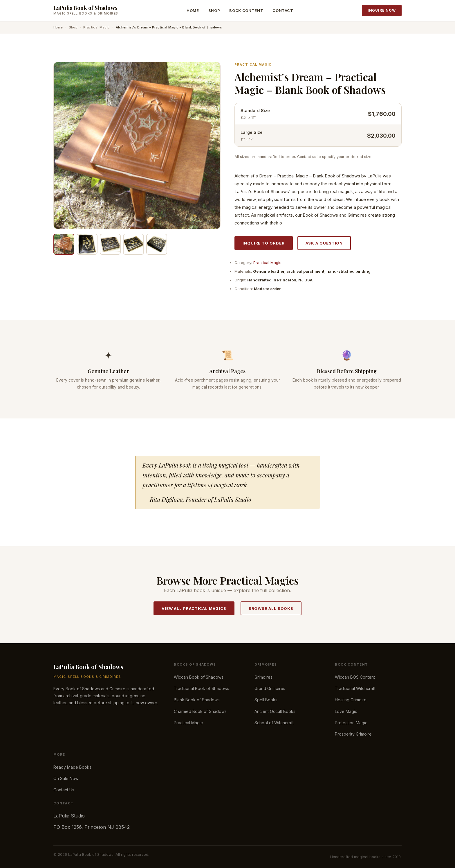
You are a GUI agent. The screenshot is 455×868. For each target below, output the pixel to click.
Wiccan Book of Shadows (199, 677)
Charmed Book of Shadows (200, 711)
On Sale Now (66, 778)
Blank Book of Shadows (197, 700)
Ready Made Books (72, 767)
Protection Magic (351, 723)
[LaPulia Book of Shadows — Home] (86, 10)
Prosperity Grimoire (353, 734)
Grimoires (263, 677)
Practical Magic (96, 27)
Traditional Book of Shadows (202, 688)
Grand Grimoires (270, 688)
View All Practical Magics (194, 608)
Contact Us (64, 790)
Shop (214, 10)
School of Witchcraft (274, 723)
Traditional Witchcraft (355, 688)
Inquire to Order (264, 243)
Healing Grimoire (351, 700)
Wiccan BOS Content (355, 677)
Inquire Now (382, 10)
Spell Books (266, 700)
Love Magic (346, 711)
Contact (283, 10)
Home (193, 10)
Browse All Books (271, 608)
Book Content (246, 10)
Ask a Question (324, 243)
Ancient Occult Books (275, 711)
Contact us (307, 157)
